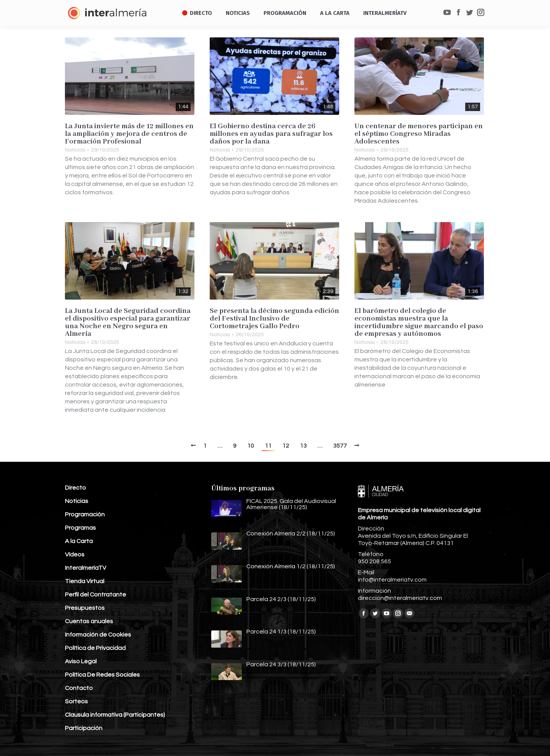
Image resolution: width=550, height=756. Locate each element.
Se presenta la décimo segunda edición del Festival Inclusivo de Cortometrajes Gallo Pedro (274, 319)
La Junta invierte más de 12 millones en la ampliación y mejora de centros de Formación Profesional (129, 134)
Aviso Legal (81, 661)
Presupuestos (85, 608)
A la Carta (79, 541)
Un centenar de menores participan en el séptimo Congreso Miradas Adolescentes (419, 134)
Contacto (79, 688)
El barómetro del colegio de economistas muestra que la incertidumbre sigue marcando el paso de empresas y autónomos (419, 322)
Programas (80, 528)
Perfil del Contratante (95, 595)
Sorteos (76, 701)
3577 (340, 446)
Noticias (75, 150)
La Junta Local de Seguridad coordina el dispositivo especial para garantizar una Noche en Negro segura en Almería (128, 322)
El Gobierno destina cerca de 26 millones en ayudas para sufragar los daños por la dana (271, 134)
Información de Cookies (98, 635)
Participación (84, 728)
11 (268, 446)
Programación (85, 514)
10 (251, 446)
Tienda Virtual (85, 581)
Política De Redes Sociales (102, 675)
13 (303, 446)
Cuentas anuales (89, 621)
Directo (75, 488)
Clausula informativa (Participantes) (115, 715)
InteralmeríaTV (86, 568)
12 (286, 446)
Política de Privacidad (95, 648)
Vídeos (75, 555)
